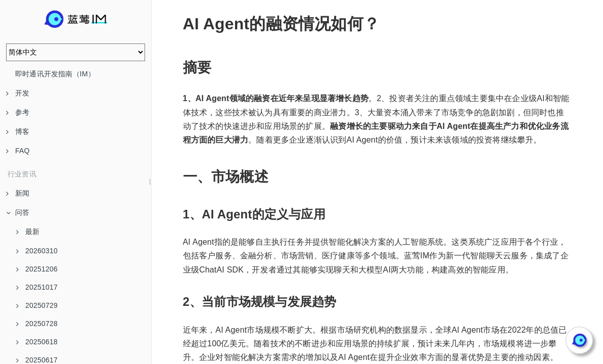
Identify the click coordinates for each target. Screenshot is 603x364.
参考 (18, 112)
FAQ (18, 151)
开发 (18, 93)
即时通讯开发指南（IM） (55, 74)
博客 (18, 131)
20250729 (37, 305)
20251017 (37, 287)
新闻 (18, 193)
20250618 (37, 342)
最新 (28, 232)
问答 (18, 212)
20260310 (37, 251)
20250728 (37, 324)
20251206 (37, 269)
